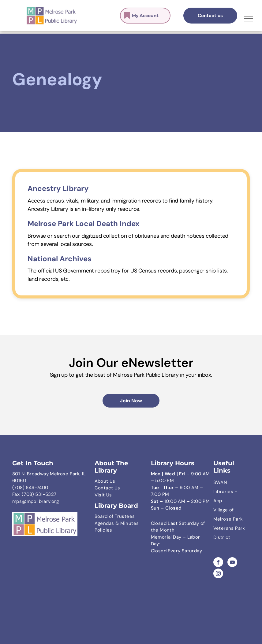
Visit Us (103, 495)
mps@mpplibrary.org (36, 501)
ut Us (109, 481)
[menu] (249, 19)
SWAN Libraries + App (225, 492)
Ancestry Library (58, 188)
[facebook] (218, 563)
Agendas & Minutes (117, 523)
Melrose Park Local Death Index (84, 223)
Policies (103, 530)
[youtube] (232, 563)
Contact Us (107, 488)
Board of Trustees (115, 516)
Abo (99, 481)
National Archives (60, 259)
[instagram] (218, 574)
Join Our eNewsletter (131, 363)
